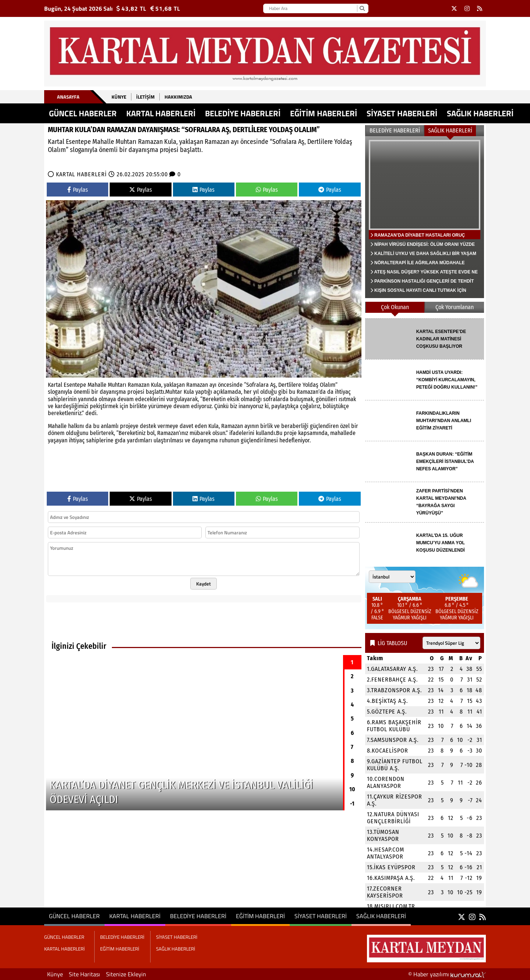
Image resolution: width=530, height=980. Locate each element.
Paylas (78, 190)
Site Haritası (84, 974)
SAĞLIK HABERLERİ (480, 113)
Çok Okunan (395, 307)
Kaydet (204, 584)
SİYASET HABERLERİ (402, 113)
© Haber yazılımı (447, 974)
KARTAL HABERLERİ (161, 113)
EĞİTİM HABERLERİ (324, 113)
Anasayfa (68, 97)
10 (352, 789)
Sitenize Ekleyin (126, 974)
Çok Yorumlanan (455, 307)
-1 (352, 804)
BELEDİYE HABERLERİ (243, 113)
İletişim (145, 97)
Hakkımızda (178, 97)
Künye (119, 97)
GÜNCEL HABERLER (83, 113)
